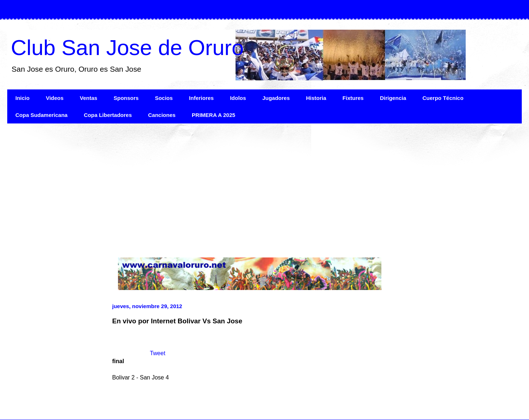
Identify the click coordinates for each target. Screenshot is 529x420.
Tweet (158, 353)
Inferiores (201, 98)
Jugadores (276, 98)
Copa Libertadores (108, 115)
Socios (164, 98)
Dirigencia (393, 98)
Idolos (238, 98)
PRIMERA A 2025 (213, 115)
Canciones (162, 115)
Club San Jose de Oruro (127, 48)
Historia (316, 98)
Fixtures (353, 98)
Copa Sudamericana (42, 115)
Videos (55, 98)
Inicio (23, 98)
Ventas (89, 98)
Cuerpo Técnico (443, 98)
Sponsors (126, 98)
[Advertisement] (224, 185)
